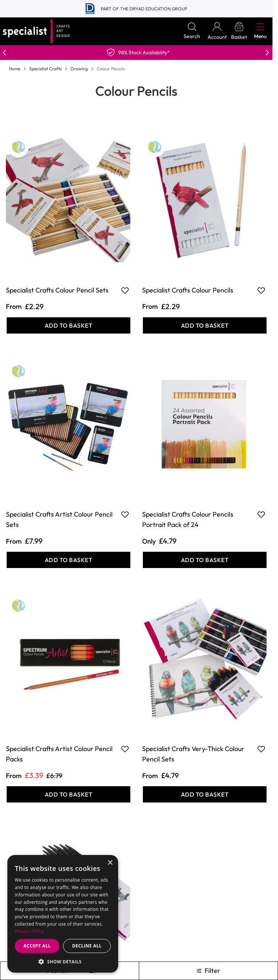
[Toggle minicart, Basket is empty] (239, 31)
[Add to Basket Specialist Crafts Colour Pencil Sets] (68, 325)
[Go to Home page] (36, 31)
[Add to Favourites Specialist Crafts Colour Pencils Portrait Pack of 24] (261, 514)
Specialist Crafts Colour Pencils (188, 290)
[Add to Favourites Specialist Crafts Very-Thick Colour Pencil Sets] (261, 749)
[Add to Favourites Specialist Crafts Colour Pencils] (261, 290)
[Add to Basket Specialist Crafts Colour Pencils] (205, 325)
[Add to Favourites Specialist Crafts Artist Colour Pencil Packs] (125, 749)
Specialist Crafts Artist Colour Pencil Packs (59, 754)
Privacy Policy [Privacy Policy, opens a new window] (29, 931)
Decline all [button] (87, 946)
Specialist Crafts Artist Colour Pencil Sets (59, 519)
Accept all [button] (37, 946)
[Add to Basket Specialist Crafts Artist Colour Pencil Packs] (68, 794)
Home (15, 69)
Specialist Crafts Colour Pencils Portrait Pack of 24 (188, 519)
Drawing (79, 69)
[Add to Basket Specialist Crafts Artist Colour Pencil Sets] (68, 560)
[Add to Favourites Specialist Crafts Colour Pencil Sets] (125, 290)
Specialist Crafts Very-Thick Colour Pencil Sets (193, 754)
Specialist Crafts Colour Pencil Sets (57, 290)
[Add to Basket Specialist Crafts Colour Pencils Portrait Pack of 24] (205, 560)
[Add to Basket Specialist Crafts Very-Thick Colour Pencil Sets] (205, 794)
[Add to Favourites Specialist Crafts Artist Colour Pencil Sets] (125, 514)
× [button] (110, 863)
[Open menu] (260, 27)
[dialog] (63, 914)
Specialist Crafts (45, 69)
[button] (63, 962)
